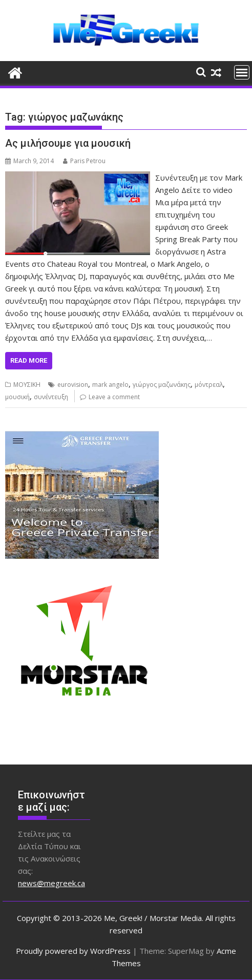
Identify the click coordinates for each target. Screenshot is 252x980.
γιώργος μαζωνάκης (162, 385)
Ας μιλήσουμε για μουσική (68, 143)
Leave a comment (114, 397)
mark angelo (110, 385)
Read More (29, 360)
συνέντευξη (51, 397)
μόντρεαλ (209, 385)
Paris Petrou (84, 161)
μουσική (17, 397)
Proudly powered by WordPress (73, 951)
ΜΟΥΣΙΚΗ (27, 385)
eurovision (73, 385)
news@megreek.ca (51, 883)
